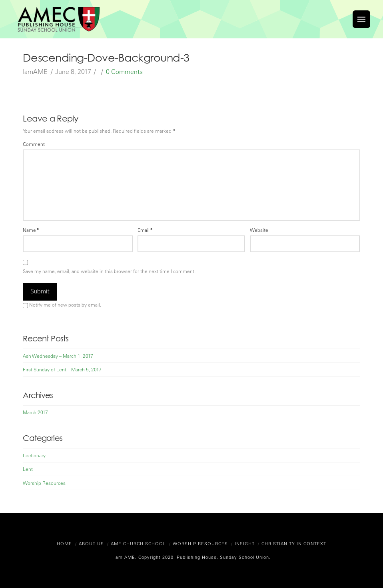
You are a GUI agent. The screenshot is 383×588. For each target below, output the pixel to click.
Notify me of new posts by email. (65, 305)
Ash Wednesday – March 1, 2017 (58, 356)
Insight (245, 543)
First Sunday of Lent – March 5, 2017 (62, 369)
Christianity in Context (294, 543)
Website (259, 230)
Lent (28, 469)
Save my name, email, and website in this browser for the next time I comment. (109, 271)
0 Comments (124, 72)
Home (64, 543)
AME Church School (138, 543)
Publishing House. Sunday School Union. (223, 557)
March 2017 (35, 412)
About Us (91, 543)
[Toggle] (361, 19)
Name (31, 230)
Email (145, 230)
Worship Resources (44, 483)
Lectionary (34, 455)
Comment (34, 144)
